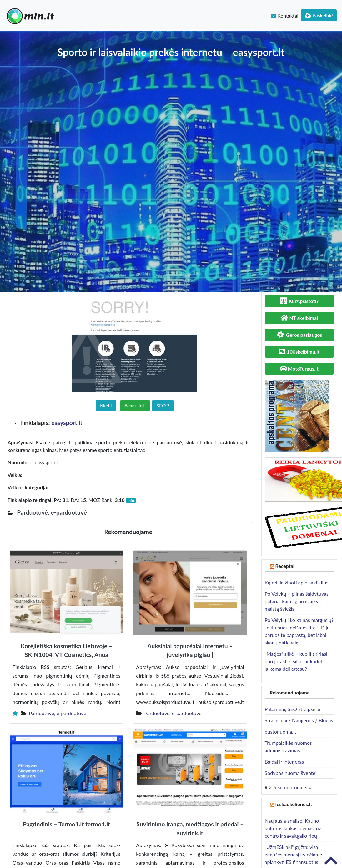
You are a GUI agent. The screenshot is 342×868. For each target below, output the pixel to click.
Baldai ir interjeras (284, 762)
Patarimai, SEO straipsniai (293, 709)
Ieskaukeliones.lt (294, 804)
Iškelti (106, 405)
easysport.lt (67, 423)
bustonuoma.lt (281, 732)
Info (131, 500)
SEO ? (163, 405)
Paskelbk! (319, 15)
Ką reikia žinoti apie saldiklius (297, 582)
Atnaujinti (135, 405)
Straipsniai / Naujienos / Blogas (299, 720)
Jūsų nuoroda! (288, 787)
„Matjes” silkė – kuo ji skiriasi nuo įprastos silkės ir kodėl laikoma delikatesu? (296, 661)
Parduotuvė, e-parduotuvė (57, 713)
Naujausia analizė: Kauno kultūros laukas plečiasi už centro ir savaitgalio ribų (293, 828)
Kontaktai (285, 15)
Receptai (285, 566)
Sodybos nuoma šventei (291, 773)
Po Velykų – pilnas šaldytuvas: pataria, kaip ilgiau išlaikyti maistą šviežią (297, 601)
